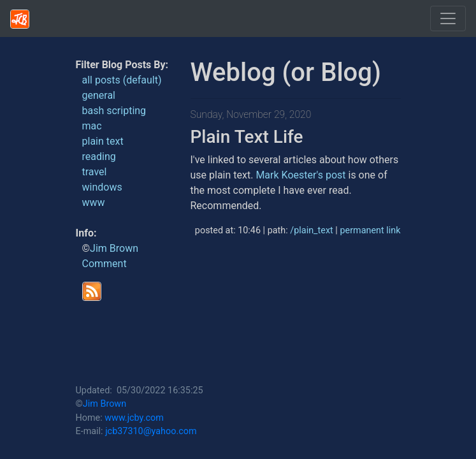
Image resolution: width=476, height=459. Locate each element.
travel (95, 172)
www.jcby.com (134, 418)
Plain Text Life (247, 137)
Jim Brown (114, 248)
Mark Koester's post (300, 175)
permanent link (370, 230)
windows (102, 187)
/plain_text (311, 230)
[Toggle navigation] (448, 18)
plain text (103, 141)
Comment (105, 264)
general (99, 95)
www (94, 202)
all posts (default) (122, 80)
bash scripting (114, 111)
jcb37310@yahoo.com (151, 431)
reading (99, 157)
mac (92, 126)
